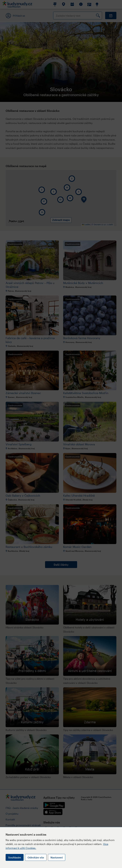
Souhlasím (15, 857)
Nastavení (57, 857)
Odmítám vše (36, 857)
